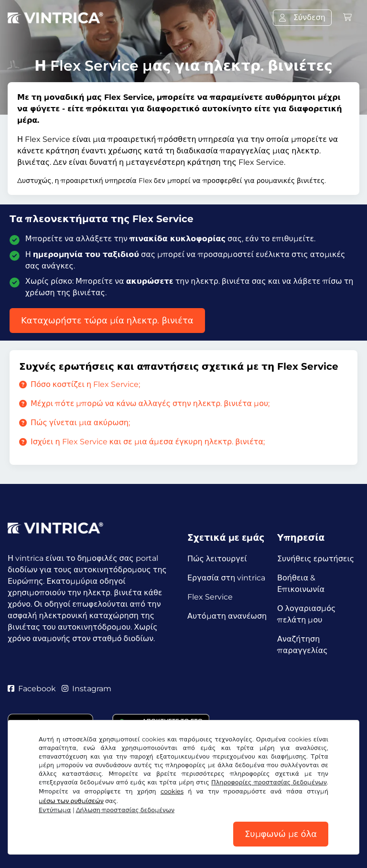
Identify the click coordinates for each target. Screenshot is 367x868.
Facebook (32, 689)
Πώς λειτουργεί (217, 559)
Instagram (86, 689)
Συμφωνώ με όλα (281, 834)
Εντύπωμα (55, 810)
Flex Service (210, 597)
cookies (172, 791)
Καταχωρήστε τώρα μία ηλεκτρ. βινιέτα (107, 321)
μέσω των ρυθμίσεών (71, 801)
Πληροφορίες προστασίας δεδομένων (269, 782)
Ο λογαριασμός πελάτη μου (306, 614)
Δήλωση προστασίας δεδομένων (125, 810)
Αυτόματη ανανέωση (227, 616)
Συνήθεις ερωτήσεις (316, 559)
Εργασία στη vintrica (226, 578)
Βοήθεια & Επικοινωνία (301, 584)
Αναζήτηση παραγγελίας (302, 645)
